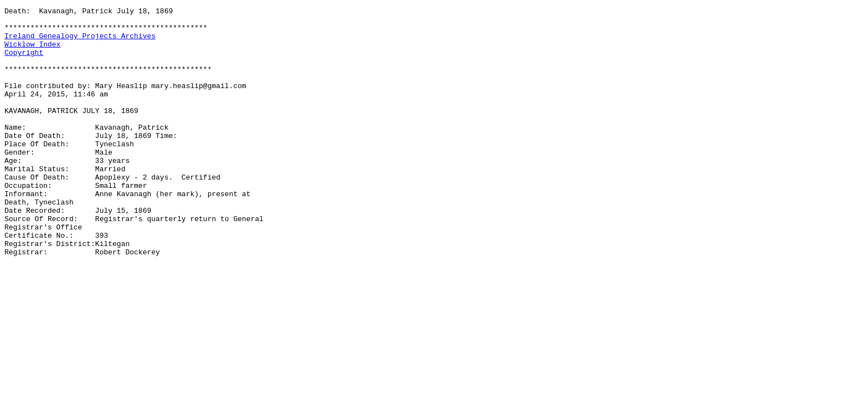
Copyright (24, 62)
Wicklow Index (32, 52)
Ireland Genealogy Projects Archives (80, 42)
